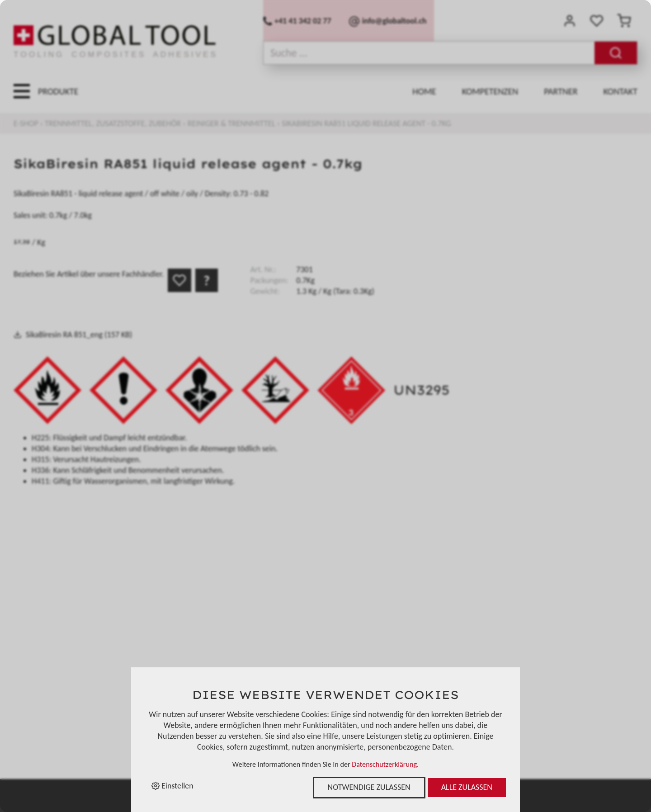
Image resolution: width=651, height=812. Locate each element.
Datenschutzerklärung (384, 764)
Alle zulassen (467, 787)
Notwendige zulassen (369, 787)
